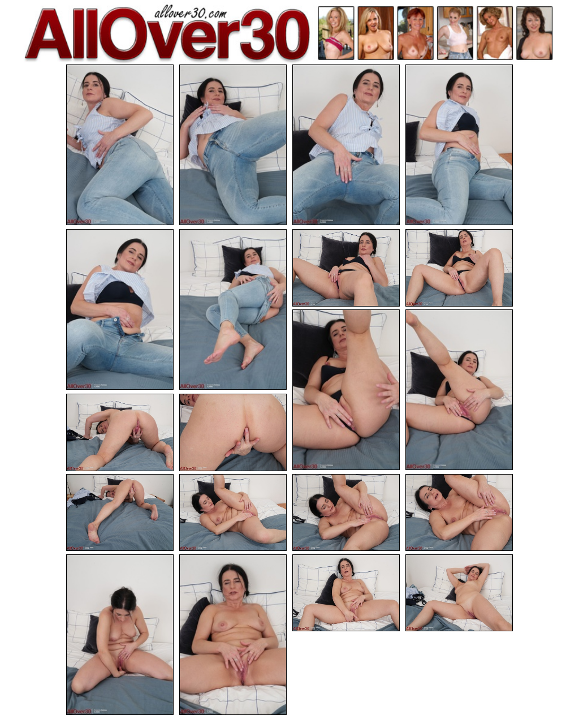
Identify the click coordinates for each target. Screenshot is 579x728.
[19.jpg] (346, 593)
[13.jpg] (120, 513)
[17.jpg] (120, 635)
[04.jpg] (459, 145)
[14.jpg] (233, 513)
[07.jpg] (346, 268)
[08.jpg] (459, 268)
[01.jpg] (120, 145)
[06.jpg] (233, 309)
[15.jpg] (346, 513)
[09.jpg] (346, 390)
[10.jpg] (459, 390)
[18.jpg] (233, 635)
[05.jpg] (120, 309)
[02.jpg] (233, 145)
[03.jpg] (346, 145)
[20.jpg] (459, 593)
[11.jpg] (120, 432)
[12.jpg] (233, 432)
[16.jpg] (459, 513)
